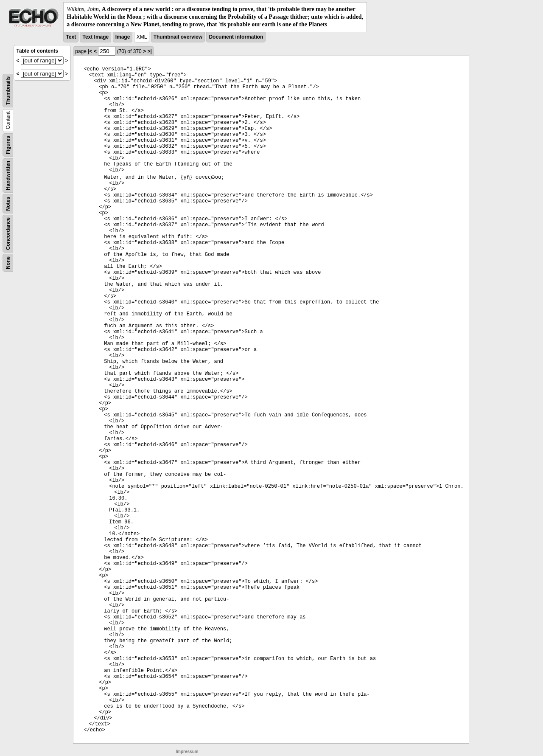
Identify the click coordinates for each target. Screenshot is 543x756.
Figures (8, 145)
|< (90, 51)
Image (123, 37)
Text (71, 37)
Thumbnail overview (178, 37)
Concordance (8, 234)
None (8, 263)
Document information (236, 37)
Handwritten (8, 175)
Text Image (95, 37)
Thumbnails (8, 90)
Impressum (187, 752)
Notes (8, 204)
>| (149, 51)
